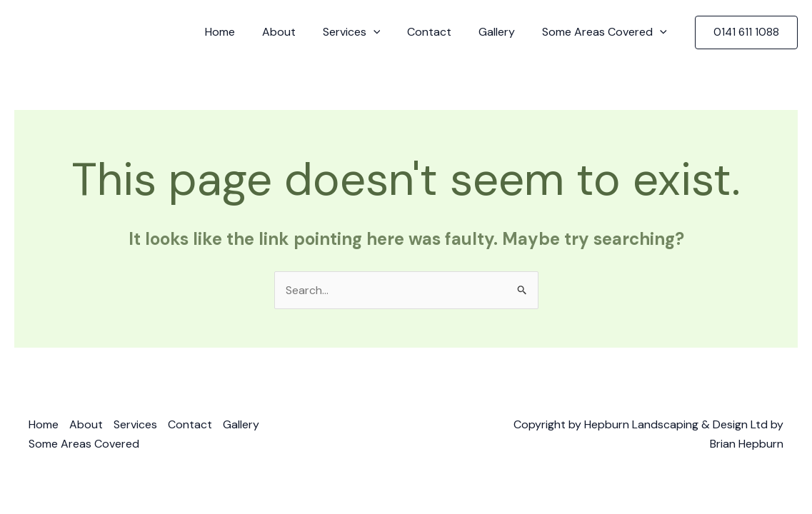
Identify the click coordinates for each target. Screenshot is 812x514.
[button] (746, 32)
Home (244, 32)
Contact (440, 32)
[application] (389, 32)
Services (367, 32)
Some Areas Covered (607, 32)
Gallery (503, 32)
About (298, 32)
